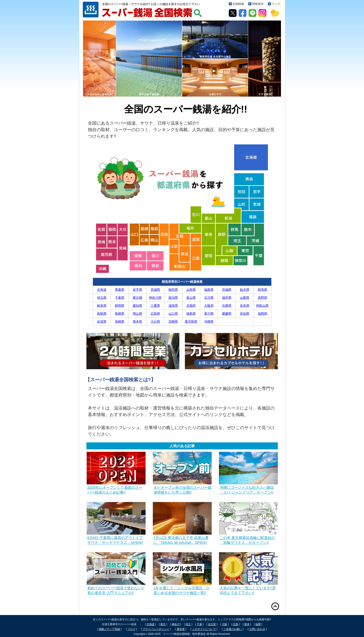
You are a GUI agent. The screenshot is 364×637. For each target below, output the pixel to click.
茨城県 (227, 290)
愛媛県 (227, 314)
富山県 (191, 298)
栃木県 (245, 290)
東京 (163, 624)
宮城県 (155, 290)
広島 (236, 624)
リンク (276, 4)
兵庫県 (227, 306)
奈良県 (245, 306)
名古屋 (212, 624)
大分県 (155, 322)
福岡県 (262, 314)
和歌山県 (262, 306)
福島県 (209, 290)
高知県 (245, 314)
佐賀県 (102, 322)
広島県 (155, 314)
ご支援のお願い (233, 629)
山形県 (191, 290)
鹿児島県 (191, 322)
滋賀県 (173, 306)
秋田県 (173, 290)
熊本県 (137, 322)
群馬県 (262, 290)
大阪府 (209, 306)
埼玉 (188, 624)
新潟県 (173, 298)
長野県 (262, 298)
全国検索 (238, 4)
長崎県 (120, 322)
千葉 (199, 624)
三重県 (155, 306)
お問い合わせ (257, 629)
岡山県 (137, 314)
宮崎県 (173, 322)
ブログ (131, 629)
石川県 (209, 298)
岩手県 (137, 290)
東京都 (137, 298)
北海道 (102, 290)
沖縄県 (209, 322)
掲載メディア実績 (109, 629)
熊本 (247, 624)
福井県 (227, 298)
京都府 (191, 306)
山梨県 (245, 298)
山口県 (173, 314)
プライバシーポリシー (156, 629)
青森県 (120, 290)
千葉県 (120, 298)
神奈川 (176, 624)
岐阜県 (102, 306)
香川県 (209, 314)
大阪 (224, 624)
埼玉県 (102, 298)
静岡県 (120, 306)
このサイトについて (204, 629)
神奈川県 (155, 298)
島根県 (120, 314)
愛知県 (137, 306)
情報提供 (258, 4)
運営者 (181, 629)
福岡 (258, 624)
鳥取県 (102, 314)
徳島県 (191, 314)
